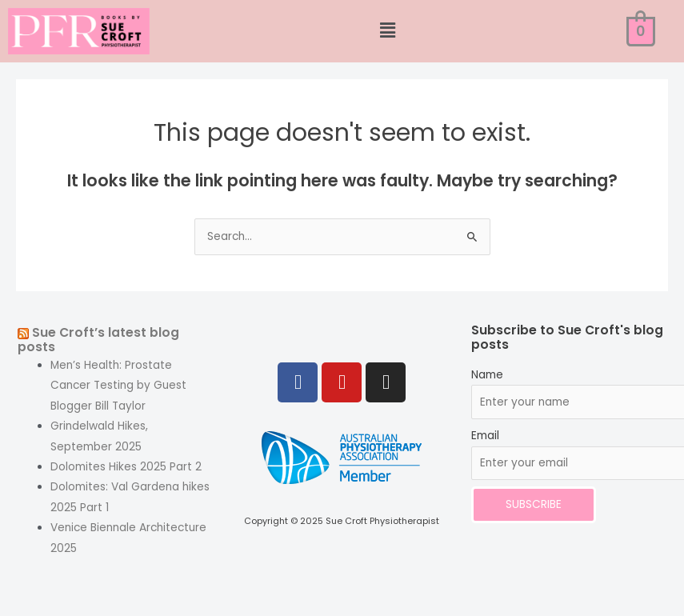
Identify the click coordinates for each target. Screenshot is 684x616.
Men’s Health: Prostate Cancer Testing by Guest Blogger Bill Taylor (118, 386)
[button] (387, 31)
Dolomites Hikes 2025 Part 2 (126, 467)
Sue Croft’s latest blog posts (98, 340)
